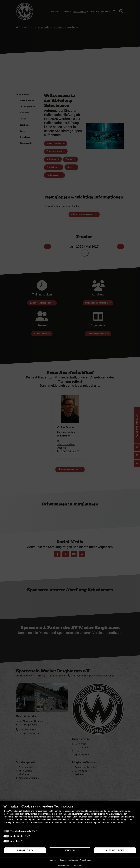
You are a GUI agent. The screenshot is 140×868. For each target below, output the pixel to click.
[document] (70, 816)
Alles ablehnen (25, 850)
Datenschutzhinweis (69, 860)
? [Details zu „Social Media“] (29, 836)
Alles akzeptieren (115, 850)
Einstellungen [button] (86, 860)
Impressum (53, 860)
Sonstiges (15, 841)
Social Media (17, 836)
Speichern (70, 850)
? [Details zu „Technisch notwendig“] (37, 831)
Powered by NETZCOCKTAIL (70, 865)
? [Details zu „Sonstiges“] (26, 841)
